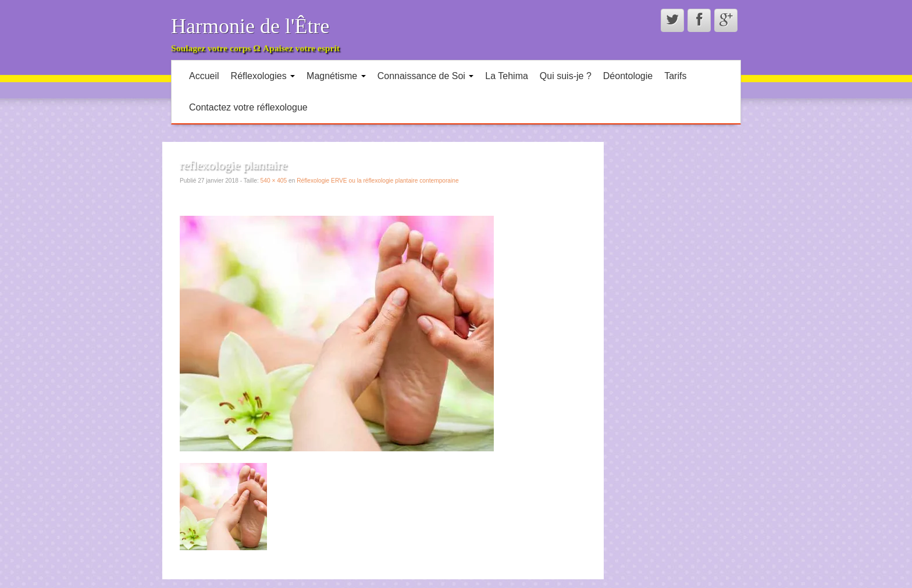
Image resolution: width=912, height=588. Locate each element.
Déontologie (628, 76)
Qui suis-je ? (566, 76)
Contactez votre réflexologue (248, 107)
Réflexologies (263, 76)
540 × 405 (274, 181)
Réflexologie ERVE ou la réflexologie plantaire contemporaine (377, 181)
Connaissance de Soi (426, 76)
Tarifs (675, 76)
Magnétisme (336, 76)
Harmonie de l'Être (250, 26)
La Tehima (507, 76)
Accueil (204, 76)
